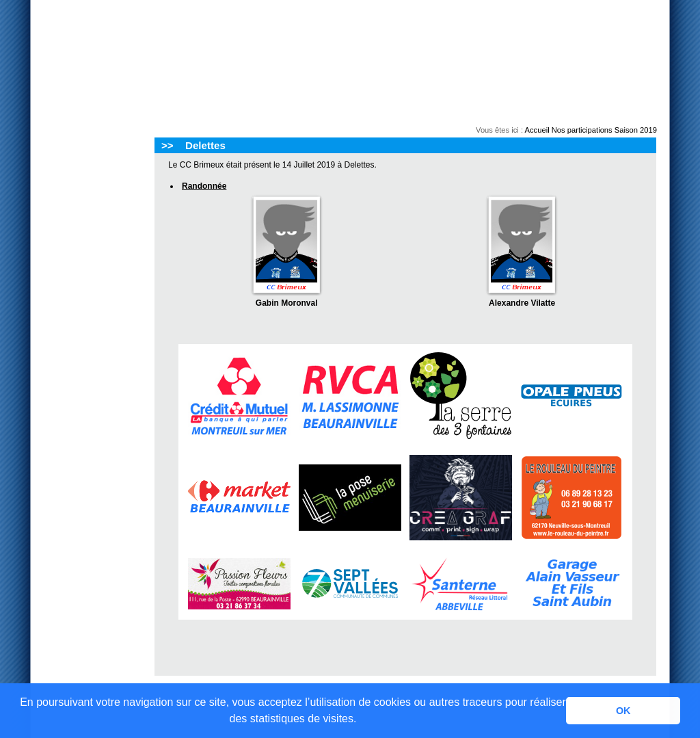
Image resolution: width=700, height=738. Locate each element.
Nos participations (582, 130)
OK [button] (623, 711)
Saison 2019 (636, 130)
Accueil (537, 130)
